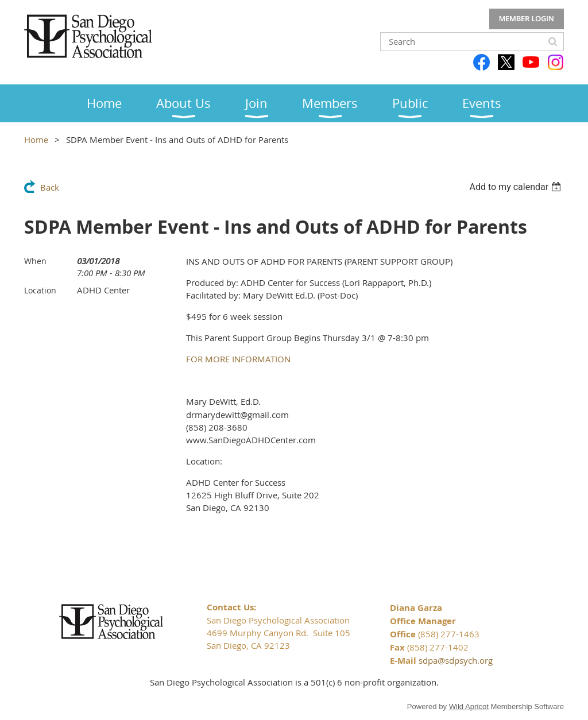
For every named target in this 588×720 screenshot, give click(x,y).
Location (40, 290)
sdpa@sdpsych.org (456, 660)
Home (36, 140)
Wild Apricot (469, 707)
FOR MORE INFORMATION (238, 359)
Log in (527, 19)
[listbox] (517, 187)
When (35, 261)
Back (50, 187)
